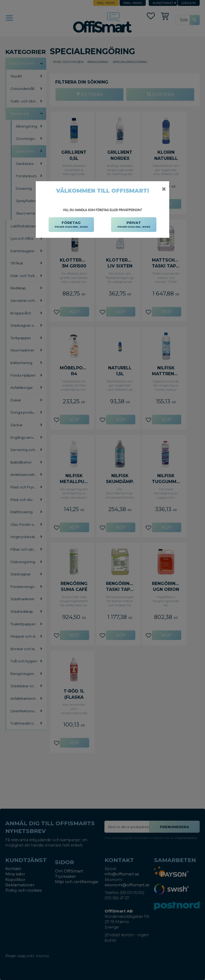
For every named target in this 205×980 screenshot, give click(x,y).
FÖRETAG (71, 225)
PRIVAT (134, 225)
